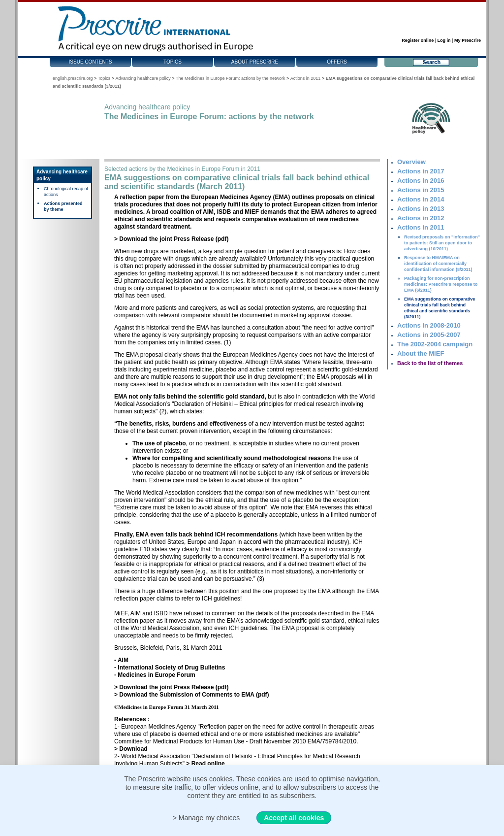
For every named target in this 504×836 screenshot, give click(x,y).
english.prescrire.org (73, 78)
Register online (418, 40)
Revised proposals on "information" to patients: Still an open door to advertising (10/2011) (442, 243)
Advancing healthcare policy (143, 78)
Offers (337, 62)
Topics (173, 62)
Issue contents (91, 62)
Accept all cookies (294, 818)
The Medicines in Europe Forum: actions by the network (231, 78)
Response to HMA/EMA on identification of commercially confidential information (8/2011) (438, 264)
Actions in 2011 (306, 78)
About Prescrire (255, 62)
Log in (444, 40)
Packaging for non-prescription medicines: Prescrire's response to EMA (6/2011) (441, 284)
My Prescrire (468, 40)
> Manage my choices (206, 818)
